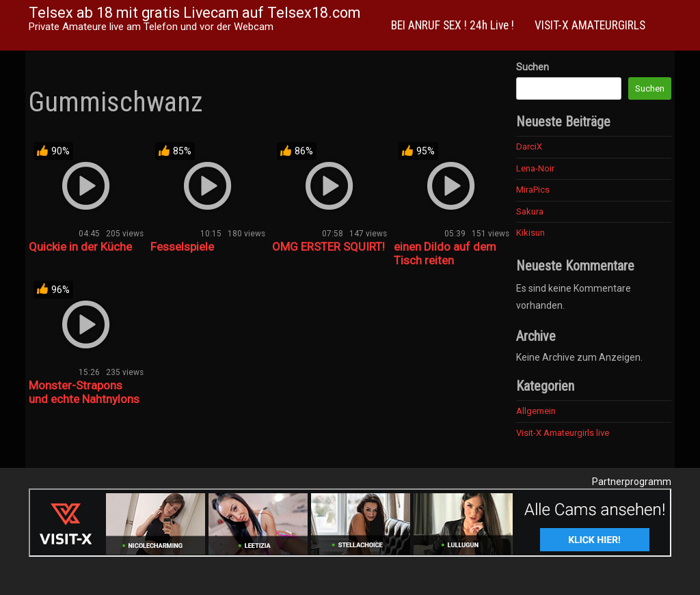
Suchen (533, 67)
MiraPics (533, 190)
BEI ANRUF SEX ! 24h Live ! (453, 25)
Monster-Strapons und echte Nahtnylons (84, 392)
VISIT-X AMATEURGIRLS (590, 25)
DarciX (529, 147)
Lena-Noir (535, 168)
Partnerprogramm (632, 482)
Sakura (530, 211)
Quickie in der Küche (80, 247)
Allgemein (536, 411)
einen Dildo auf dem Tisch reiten (445, 253)
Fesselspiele (182, 247)
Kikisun (530, 233)
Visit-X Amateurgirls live (563, 433)
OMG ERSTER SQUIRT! (328, 247)
